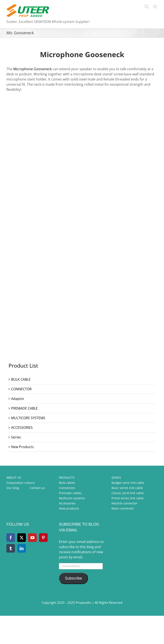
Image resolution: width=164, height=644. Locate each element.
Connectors (67, 488)
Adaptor (18, 399)
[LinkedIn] (22, 548)
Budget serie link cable (128, 483)
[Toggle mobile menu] (155, 7)
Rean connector (123, 508)
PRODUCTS (67, 478)
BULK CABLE (21, 379)
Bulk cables (67, 483)
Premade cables (70, 493)
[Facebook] (11, 538)
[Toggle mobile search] (147, 7)
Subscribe (73, 578)
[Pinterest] (43, 538)
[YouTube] (32, 538)
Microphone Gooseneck (32, 69)
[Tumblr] (11, 548)
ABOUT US (14, 478)
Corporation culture (20, 483)
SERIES (116, 478)
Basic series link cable (127, 488)
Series (16, 437)
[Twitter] (22, 538)
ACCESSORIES (22, 428)
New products (69, 508)
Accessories (67, 503)
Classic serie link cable (128, 493)
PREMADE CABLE (24, 408)
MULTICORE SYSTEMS (28, 418)
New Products (22, 447)
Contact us (37, 488)
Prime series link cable (128, 498)
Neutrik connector (124, 503)
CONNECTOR (21, 389)
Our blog (13, 488)
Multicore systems (72, 498)
